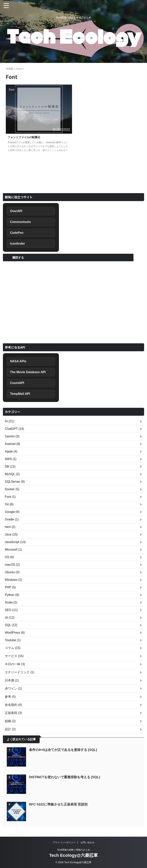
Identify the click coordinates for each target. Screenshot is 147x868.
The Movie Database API (28, 372)
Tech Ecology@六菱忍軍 (73, 855)
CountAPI (17, 383)
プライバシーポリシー (64, 842)
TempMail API (20, 394)
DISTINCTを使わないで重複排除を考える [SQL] (67, 777)
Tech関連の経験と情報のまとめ (73, 850)
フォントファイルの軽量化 (26, 138)
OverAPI (16, 211)
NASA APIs (18, 361)
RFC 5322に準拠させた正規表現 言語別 (60, 804)
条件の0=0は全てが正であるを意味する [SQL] (65, 750)
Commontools (20, 222)
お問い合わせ (88, 842)
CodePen (17, 233)
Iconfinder (17, 244)
